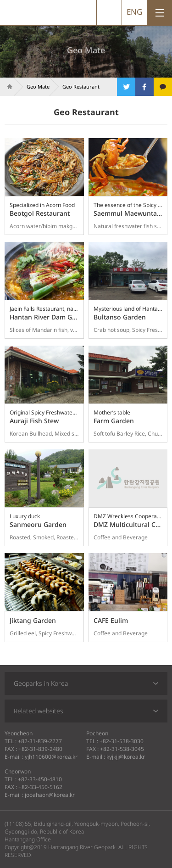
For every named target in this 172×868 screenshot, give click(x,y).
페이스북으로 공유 (144, 87)
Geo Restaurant (81, 87)
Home (7, 87)
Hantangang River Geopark (32, 13)
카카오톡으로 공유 (163, 87)
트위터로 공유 (126, 87)
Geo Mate (38, 87)
